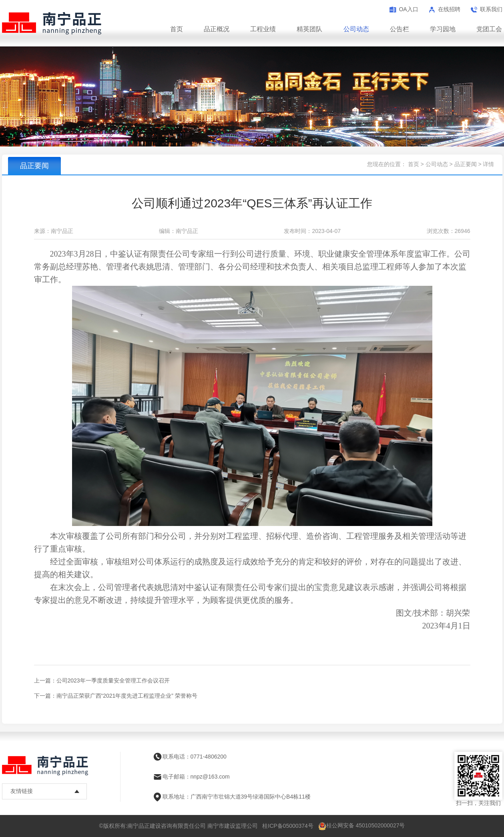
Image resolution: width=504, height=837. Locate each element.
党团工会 (489, 29)
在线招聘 (449, 9)
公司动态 (356, 29)
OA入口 (408, 9)
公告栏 (400, 29)
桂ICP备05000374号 (288, 826)
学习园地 (443, 29)
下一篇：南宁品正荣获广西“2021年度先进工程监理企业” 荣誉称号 (116, 696)
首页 (177, 29)
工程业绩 (263, 29)
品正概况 (217, 29)
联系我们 (491, 9)
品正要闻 (466, 164)
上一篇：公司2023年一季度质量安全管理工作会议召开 (102, 680)
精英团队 (309, 29)
